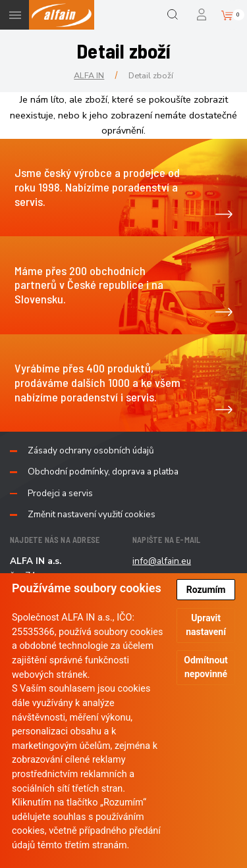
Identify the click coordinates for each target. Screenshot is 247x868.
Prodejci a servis (60, 494)
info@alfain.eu (162, 561)
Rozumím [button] (206, 590)
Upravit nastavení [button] (206, 625)
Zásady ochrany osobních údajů (91, 451)
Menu (15, 15)
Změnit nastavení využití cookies (92, 515)
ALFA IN (89, 75)
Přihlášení (203, 15)
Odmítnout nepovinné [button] (206, 667)
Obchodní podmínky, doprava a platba (103, 472)
